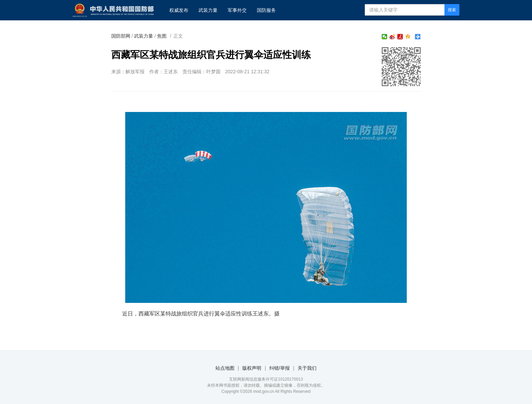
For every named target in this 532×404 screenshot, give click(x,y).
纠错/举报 (280, 368)
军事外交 (237, 10)
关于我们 (307, 368)
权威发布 (179, 10)
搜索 (452, 10)
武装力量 (208, 10)
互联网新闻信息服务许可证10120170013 (266, 379)
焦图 (162, 36)
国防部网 (121, 36)
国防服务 (266, 10)
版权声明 (252, 368)
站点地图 (225, 368)
